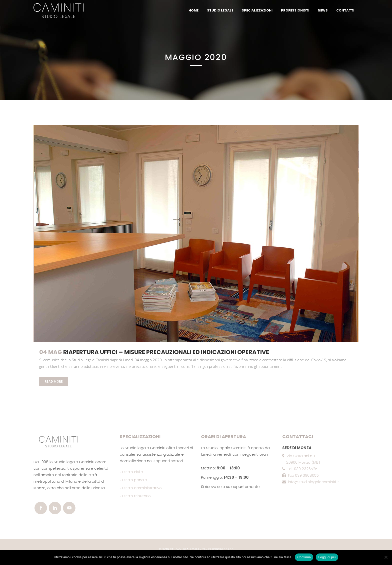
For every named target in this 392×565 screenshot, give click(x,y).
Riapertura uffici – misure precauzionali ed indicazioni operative (166, 352)
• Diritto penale (133, 480)
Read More (54, 381)
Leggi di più (327, 557)
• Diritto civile (131, 472)
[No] (386, 557)
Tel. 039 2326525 (300, 469)
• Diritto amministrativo (141, 488)
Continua (304, 557)
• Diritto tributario (135, 496)
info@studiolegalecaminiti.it (311, 482)
